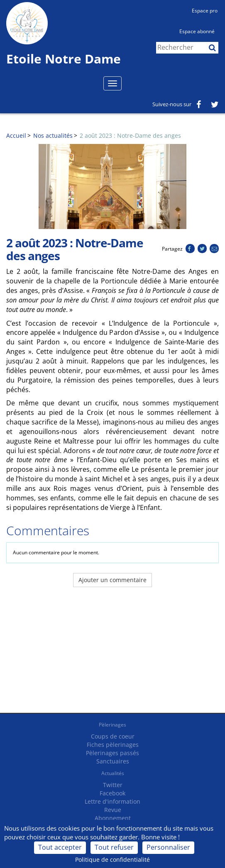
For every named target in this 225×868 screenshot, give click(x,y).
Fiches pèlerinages (113, 745)
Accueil (16, 135)
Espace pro (205, 11)
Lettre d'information (112, 801)
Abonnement (113, 818)
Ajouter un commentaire (112, 580)
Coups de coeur (113, 736)
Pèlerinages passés (112, 753)
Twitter (113, 785)
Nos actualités (53, 135)
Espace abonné (197, 31)
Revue (113, 810)
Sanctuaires (113, 761)
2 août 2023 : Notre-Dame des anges (130, 135)
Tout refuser (114, 847)
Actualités (113, 773)
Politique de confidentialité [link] (112, 859)
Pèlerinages (112, 725)
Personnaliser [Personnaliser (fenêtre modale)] (168, 847)
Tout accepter (60, 847)
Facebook (112, 793)
